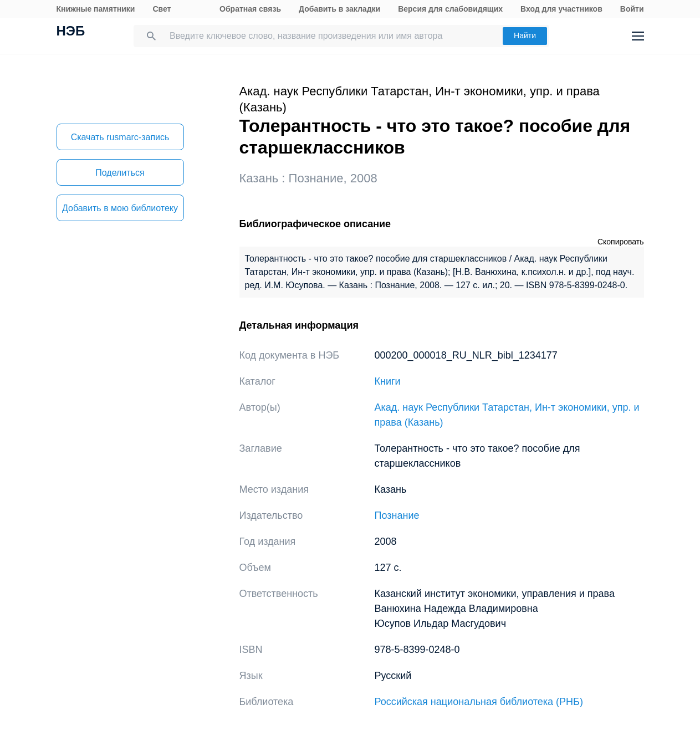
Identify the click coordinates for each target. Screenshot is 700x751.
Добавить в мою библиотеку (120, 208)
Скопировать (621, 242)
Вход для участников (561, 9)
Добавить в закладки (339, 9)
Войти (632, 9)
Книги (388, 381)
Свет (162, 9)
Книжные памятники (96, 9)
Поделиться (120, 173)
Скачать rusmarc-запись (120, 137)
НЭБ (71, 32)
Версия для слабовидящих (450, 9)
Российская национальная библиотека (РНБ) (479, 702)
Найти (525, 35)
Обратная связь (250, 9)
